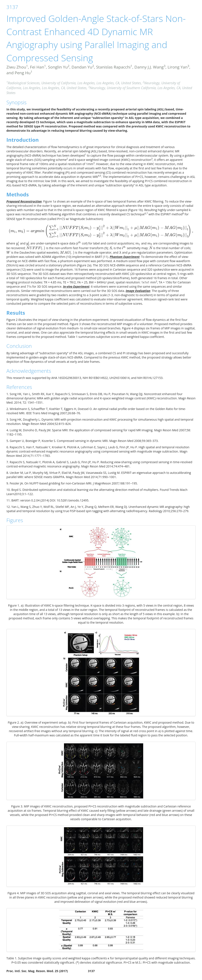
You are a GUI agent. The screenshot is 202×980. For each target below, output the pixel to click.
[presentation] (101, 231)
